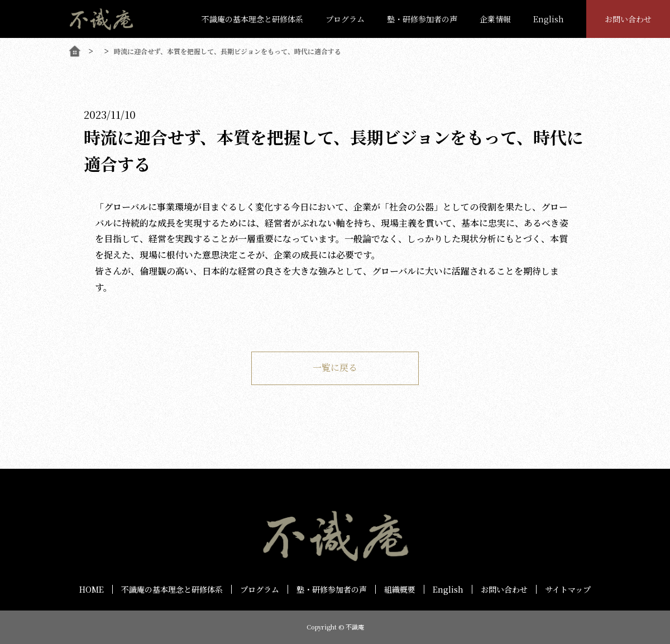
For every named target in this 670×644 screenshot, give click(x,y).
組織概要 (400, 589)
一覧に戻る (335, 367)
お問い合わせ (628, 19)
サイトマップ (568, 589)
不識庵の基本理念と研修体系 (252, 19)
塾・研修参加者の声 (422, 19)
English (549, 19)
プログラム (345, 19)
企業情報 (495, 19)
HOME (92, 589)
